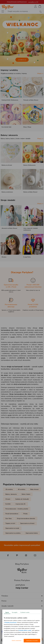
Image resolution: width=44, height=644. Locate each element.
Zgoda (7, 612)
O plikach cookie (25, 612)
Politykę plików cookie (25, 630)
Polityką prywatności (11, 623)
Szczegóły (15, 612)
